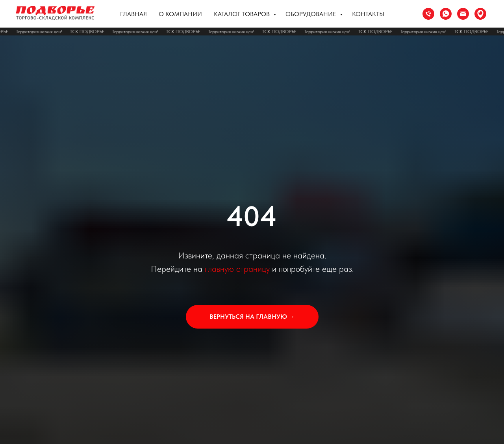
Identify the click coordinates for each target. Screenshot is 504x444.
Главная (133, 14)
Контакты (368, 14)
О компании (180, 14)
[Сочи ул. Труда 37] (480, 14)
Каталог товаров (243, 14)
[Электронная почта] (463, 14)
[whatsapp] (446, 14)
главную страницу (237, 269)
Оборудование (312, 14)
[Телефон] (428, 14)
